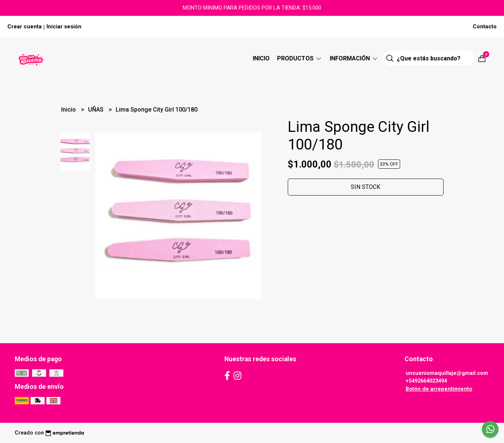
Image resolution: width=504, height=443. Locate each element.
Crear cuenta (24, 27)
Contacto (485, 27)
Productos (300, 58)
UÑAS (97, 110)
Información (354, 58)
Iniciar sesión (64, 27)
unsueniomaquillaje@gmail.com (447, 373)
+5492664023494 (426, 381)
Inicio (261, 58)
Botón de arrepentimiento (439, 389)
